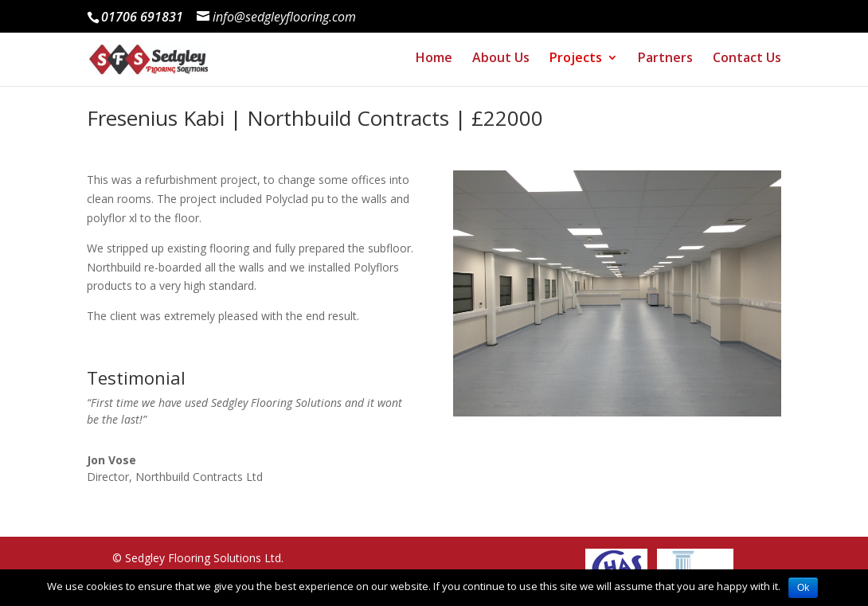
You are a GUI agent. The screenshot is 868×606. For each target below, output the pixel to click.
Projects (574, 63)
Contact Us (747, 63)
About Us (499, 63)
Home (431, 63)
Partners (665, 63)
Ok (803, 588)
